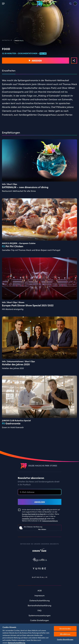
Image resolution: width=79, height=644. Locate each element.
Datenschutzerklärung (50, 521)
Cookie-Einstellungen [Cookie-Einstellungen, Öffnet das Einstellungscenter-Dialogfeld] (65, 639)
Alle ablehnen (65, 634)
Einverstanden (65, 628)
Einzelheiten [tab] (9, 71)
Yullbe (40, 569)
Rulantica (40, 560)
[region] (39, 634)
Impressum (39, 595)
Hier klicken (42, 529)
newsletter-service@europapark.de (34, 518)
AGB (40, 590)
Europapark (40, 551)
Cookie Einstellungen (39, 620)
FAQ (39, 610)
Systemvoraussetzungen (40, 615)
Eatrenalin (40, 577)
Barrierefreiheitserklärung (39, 605)
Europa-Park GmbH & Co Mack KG (34, 514)
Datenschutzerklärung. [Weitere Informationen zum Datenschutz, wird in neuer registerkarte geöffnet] (17, 643)
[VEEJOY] (40, 4)
